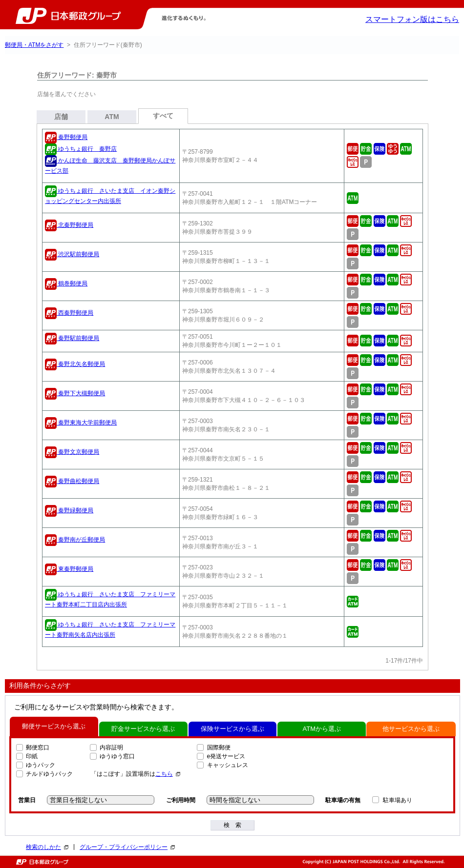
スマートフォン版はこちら (412, 19)
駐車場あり (398, 800)
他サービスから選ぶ (411, 729)
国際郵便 (219, 747)
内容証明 (111, 747)
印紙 (32, 756)
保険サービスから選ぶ (232, 729)
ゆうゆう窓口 (117, 756)
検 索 (232, 825)
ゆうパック (41, 765)
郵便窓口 (38, 747)
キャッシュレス (228, 765)
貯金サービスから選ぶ (143, 729)
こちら (168, 774)
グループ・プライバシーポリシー (127, 847)
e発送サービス (226, 756)
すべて (163, 116)
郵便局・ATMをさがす (34, 45)
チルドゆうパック (49, 774)
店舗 (61, 117)
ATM (112, 117)
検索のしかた (47, 847)
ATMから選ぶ (322, 729)
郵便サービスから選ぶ (54, 726)
